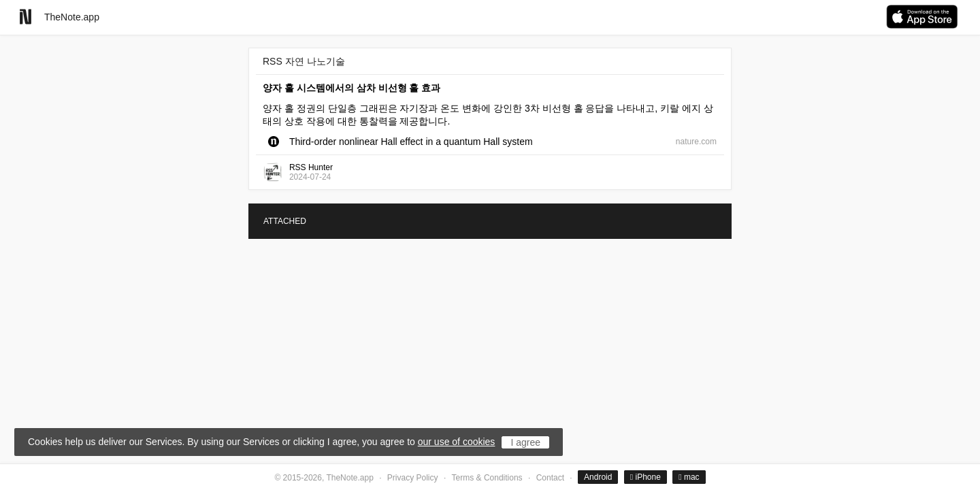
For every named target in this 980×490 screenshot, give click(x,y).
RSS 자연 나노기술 (304, 61)
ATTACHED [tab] (285, 221)
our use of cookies (457, 442)
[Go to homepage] (26, 17)
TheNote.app (72, 17)
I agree (525, 442)
